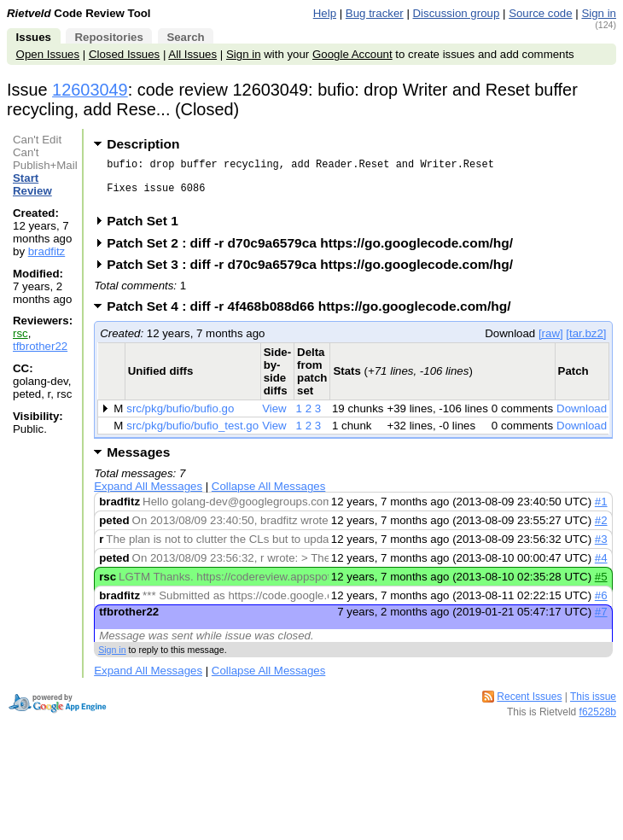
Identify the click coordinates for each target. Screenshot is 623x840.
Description (143, 144)
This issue (593, 707)
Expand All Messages (148, 496)
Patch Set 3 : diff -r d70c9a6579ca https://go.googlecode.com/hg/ (315, 274)
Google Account (352, 54)
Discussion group (457, 13)
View (274, 419)
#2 (601, 531)
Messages (138, 462)
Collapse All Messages (268, 496)
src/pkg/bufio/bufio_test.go (192, 436)
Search (185, 37)
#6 (601, 606)
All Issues (192, 54)
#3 (601, 549)
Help (325, 13)
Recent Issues (529, 707)
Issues (34, 37)
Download (582, 419)
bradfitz (47, 251)
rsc (20, 333)
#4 (601, 568)
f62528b (598, 722)
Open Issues (48, 54)
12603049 (90, 90)
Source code (540, 13)
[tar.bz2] (586, 344)
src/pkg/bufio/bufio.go (180, 419)
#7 (601, 622)
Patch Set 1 (148, 231)
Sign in (599, 13)
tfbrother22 (40, 346)
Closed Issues (124, 54)
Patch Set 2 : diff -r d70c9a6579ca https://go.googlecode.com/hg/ (315, 253)
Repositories (108, 37)
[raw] (551, 344)
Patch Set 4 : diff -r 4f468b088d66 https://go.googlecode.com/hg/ (314, 316)
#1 (601, 512)
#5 (601, 587)
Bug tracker (375, 13)
